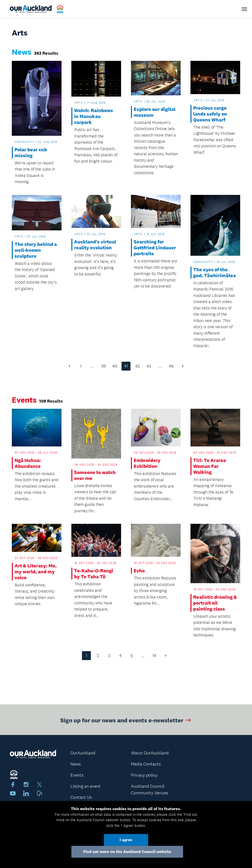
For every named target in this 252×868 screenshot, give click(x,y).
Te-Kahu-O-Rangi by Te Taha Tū (94, 574)
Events (77, 775)
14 (154, 656)
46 (171, 366)
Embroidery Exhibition (147, 463)
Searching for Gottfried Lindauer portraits (155, 248)
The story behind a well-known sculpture (36, 250)
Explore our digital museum (155, 112)
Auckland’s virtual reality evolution (95, 245)
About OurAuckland (150, 753)
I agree (126, 840)
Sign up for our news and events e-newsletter (126, 721)
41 (126, 366)
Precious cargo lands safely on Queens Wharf (210, 114)
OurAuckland (83, 753)
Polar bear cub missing (31, 153)
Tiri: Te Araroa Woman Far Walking (210, 466)
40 (115, 366)
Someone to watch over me (95, 475)
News (76, 764)
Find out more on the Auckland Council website (127, 852)
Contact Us (81, 797)
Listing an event (86, 786)
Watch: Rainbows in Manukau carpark (94, 116)
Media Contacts (146, 764)
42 (137, 366)
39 (103, 366)
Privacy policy (144, 775)
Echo (139, 571)
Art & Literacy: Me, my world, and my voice (36, 572)
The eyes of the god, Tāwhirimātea (214, 272)
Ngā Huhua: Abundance (28, 463)
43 (149, 366)
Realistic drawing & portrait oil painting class (215, 603)
